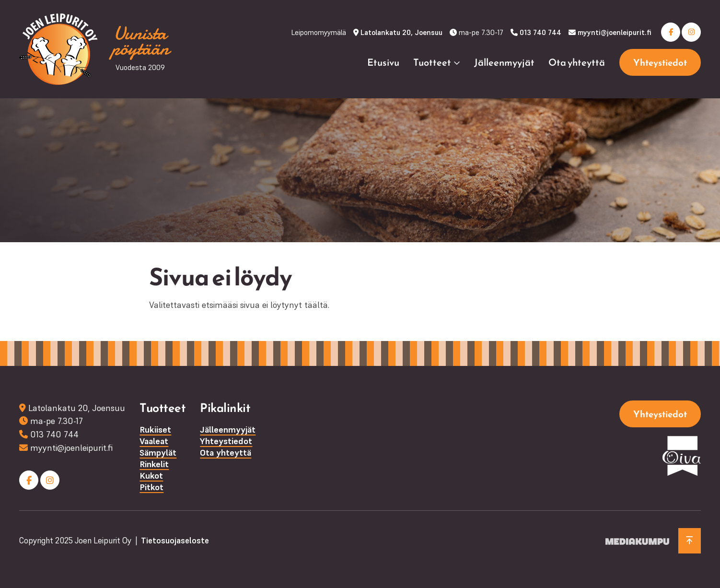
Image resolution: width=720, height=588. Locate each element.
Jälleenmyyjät (504, 62)
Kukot (151, 476)
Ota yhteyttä (577, 62)
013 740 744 (540, 32)
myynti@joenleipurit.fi (615, 32)
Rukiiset (155, 429)
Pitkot (151, 487)
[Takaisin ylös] (690, 541)
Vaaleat (154, 441)
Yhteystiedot (660, 63)
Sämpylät (158, 453)
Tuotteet (432, 62)
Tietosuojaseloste (175, 541)
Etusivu (383, 62)
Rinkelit (154, 464)
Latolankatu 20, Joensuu (401, 32)
